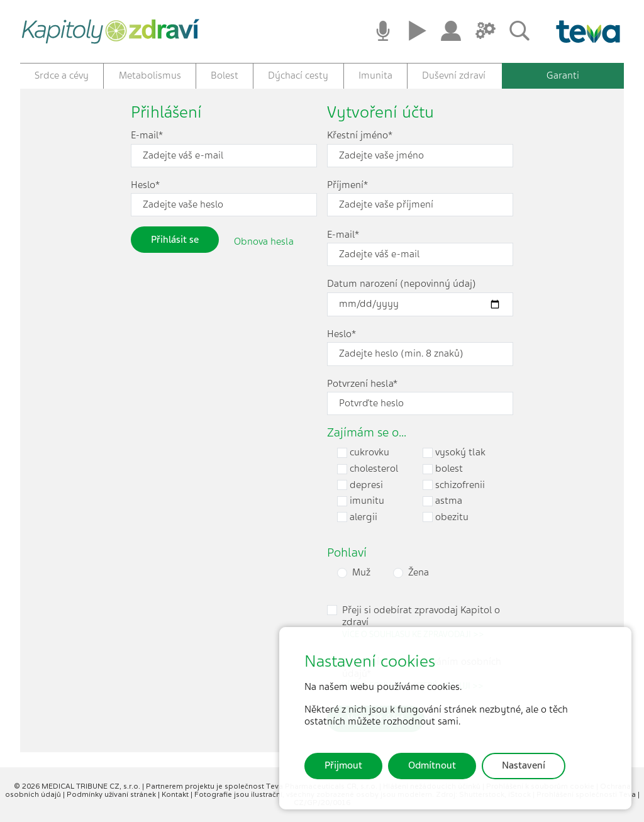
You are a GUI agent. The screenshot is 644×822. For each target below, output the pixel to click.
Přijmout (343, 765)
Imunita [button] (375, 75)
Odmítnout (432, 765)
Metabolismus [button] (150, 75)
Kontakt (176, 794)
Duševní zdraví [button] (454, 75)
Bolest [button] (225, 75)
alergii (357, 517)
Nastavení (524, 765)
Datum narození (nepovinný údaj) (402, 284)
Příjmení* (347, 185)
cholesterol (368, 469)
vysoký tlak (454, 453)
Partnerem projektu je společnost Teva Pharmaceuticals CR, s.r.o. (263, 786)
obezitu (446, 517)
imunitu (361, 501)
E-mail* (147, 136)
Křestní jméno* (360, 136)
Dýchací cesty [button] (298, 75)
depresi (360, 485)
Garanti (563, 75)
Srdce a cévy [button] (62, 75)
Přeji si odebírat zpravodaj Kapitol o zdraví (421, 622)
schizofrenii (454, 485)
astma (442, 501)
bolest (443, 469)
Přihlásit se (175, 240)
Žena (419, 573)
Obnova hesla (264, 242)
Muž (361, 573)
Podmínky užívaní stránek (112, 794)
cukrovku (363, 453)
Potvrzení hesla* (362, 384)
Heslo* (145, 185)
